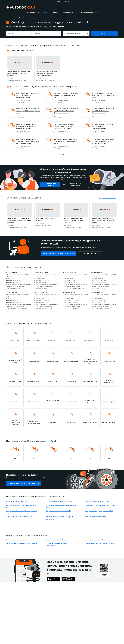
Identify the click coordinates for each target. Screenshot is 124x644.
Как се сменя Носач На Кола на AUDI (97, 502)
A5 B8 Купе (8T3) (11, 272)
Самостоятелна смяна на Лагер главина (98, 540)
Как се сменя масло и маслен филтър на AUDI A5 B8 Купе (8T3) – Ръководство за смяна (104, 111)
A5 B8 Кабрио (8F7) (97, 272)
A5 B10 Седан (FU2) (41, 292)
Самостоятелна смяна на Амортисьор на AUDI (100, 505)
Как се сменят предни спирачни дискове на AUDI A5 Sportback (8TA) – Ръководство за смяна (28, 142)
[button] (69, 13)
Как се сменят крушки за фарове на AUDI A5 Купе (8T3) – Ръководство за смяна (28, 111)
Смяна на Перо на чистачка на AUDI (97, 517)
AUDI (26, 17)
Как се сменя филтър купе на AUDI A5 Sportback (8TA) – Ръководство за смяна (66, 95)
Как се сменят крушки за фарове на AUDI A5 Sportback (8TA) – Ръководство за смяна (28, 95)
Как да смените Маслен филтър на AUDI (58, 511)
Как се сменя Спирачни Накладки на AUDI (59, 502)
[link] (32, 13)
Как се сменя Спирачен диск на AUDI (18, 502)
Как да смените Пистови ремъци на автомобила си (22, 543)
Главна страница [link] (11, 17)
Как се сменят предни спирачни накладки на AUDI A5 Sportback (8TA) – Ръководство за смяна (66, 126)
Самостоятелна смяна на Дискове (57, 540)
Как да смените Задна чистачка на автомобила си (101, 543)
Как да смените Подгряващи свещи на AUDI (99, 511)
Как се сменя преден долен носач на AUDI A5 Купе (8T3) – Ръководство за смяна (66, 142)
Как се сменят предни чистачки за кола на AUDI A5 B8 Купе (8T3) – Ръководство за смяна (103, 142)
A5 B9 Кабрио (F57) (97, 292)
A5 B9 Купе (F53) (11, 292)
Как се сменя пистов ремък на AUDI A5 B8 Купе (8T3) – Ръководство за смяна (103, 95)
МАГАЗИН (59, 2)
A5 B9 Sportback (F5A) (70, 272)
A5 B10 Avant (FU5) (69, 292)
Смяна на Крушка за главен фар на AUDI (19, 517)
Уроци (20, 17)
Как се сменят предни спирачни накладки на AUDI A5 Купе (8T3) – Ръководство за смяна (27, 126)
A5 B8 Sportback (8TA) (41, 272)
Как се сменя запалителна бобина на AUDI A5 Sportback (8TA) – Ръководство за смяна (104, 126)
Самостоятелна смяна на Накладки (18, 540)
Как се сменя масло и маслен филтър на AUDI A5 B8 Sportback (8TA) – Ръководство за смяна (66, 111)
